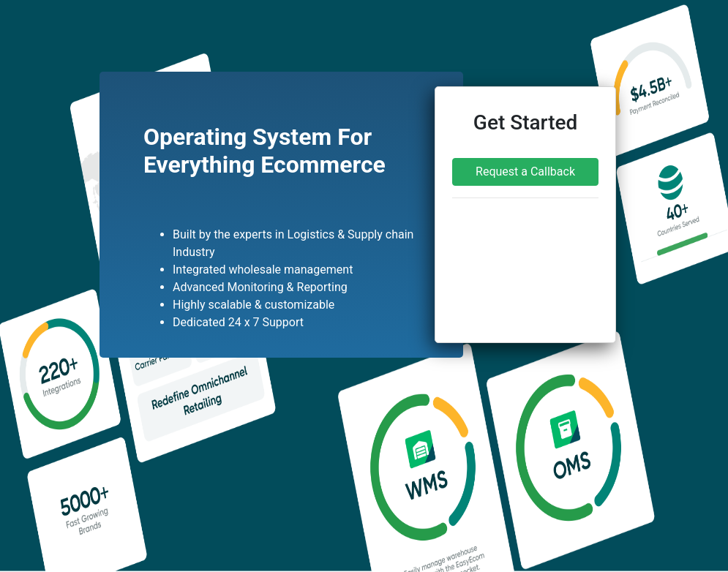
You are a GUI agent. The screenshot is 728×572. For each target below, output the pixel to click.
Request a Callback (525, 172)
